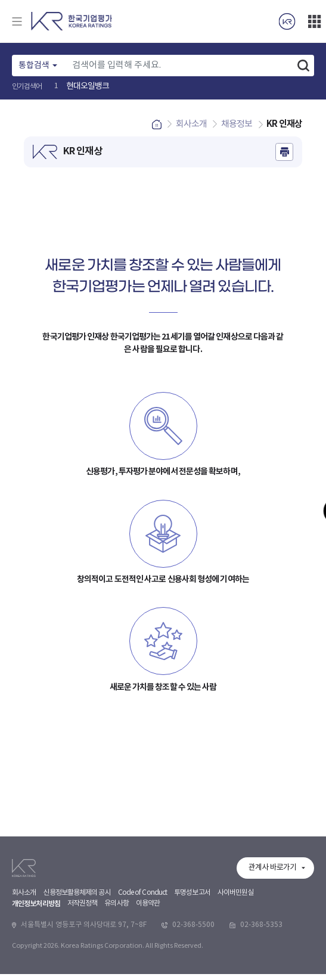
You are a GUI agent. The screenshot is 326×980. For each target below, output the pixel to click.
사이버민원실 (236, 971)
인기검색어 (27, 87)
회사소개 (24, 971)
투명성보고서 (192, 971)
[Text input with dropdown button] (179, 66)
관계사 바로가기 (272, 946)
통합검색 (34, 66)
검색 (303, 66)
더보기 (314, 21)
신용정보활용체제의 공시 (77, 971)
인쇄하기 (284, 158)
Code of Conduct (143, 971)
